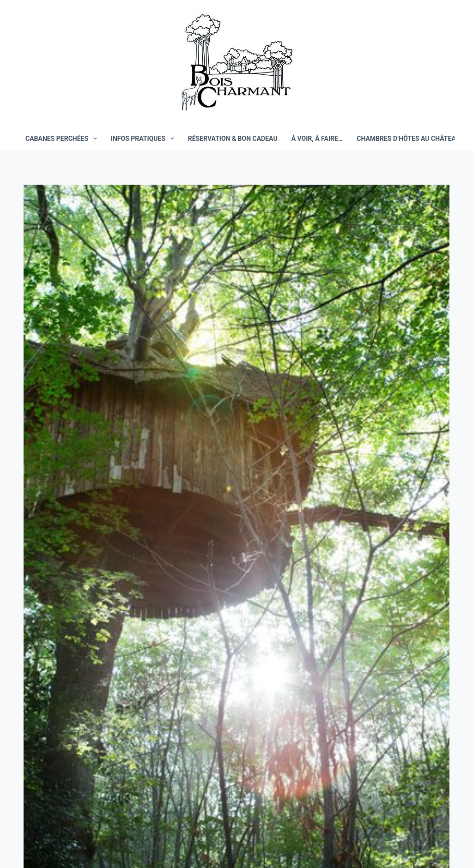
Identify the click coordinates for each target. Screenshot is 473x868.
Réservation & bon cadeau (233, 139)
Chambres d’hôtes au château (408, 139)
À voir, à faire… (317, 139)
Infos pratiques (144, 139)
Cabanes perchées (63, 139)
